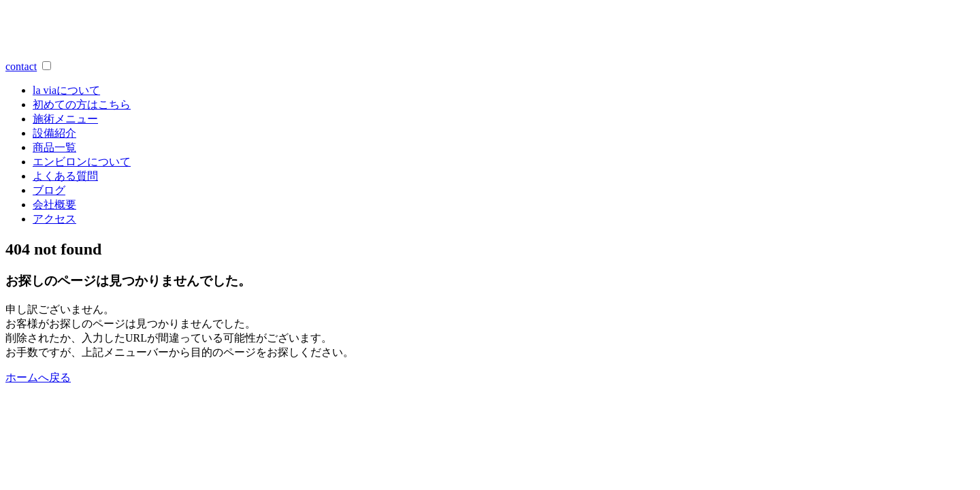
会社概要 (54, 205)
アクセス (54, 219)
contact (21, 66)
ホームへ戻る (38, 377)
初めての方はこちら (82, 104)
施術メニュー (65, 119)
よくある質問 (65, 176)
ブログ (49, 190)
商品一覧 (54, 147)
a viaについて (66, 90)
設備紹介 (54, 133)
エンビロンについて (82, 162)
